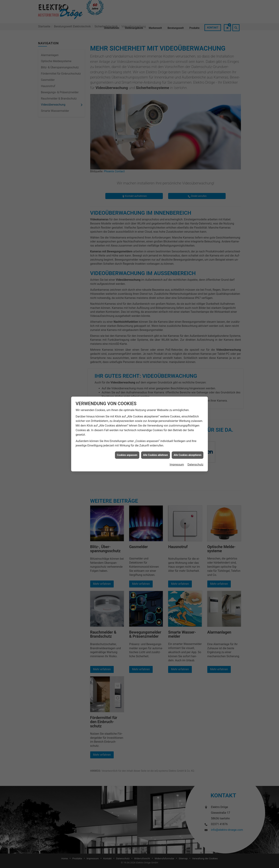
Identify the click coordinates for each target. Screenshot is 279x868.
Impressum (177, 465)
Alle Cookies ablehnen (156, 455)
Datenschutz (195, 465)
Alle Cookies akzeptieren (188, 455)
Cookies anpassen (127, 455)
